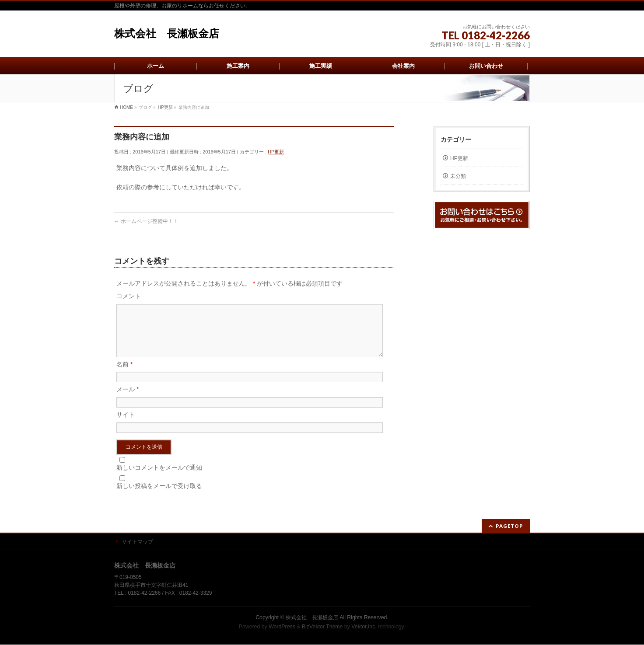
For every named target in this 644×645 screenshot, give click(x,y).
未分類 (458, 176)
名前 (124, 375)
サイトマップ (137, 542)
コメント (129, 296)
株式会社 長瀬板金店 (167, 33)
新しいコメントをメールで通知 (159, 478)
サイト (126, 425)
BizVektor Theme (322, 627)
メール (128, 400)
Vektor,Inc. (364, 627)
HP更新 (276, 152)
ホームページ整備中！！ (146, 221)
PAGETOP (509, 526)
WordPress (282, 627)
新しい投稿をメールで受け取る (159, 496)
